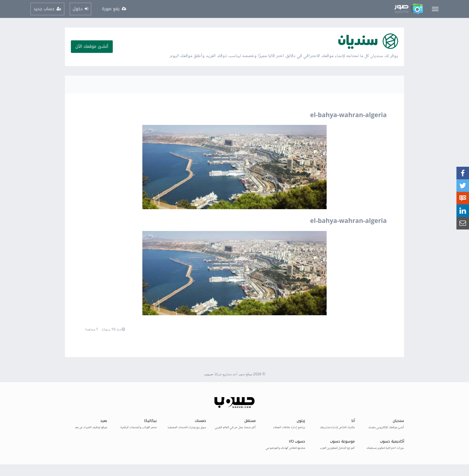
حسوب (209, 375)
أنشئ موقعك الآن (92, 46)
